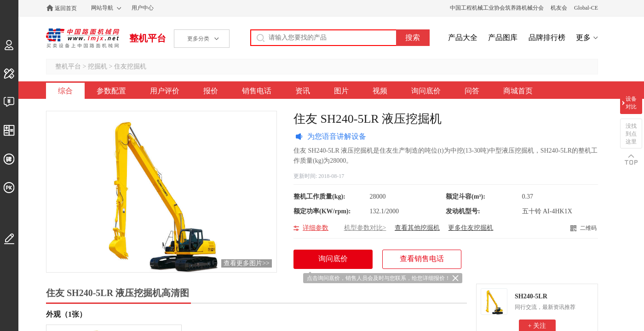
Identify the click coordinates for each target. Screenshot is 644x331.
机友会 (559, 8)
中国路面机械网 (83, 38)
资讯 (303, 91)
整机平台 (148, 38)
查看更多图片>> (247, 263)
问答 (472, 91)
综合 (65, 91)
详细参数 (316, 228)
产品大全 (463, 37)
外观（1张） (66, 314)
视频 (380, 91)
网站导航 (102, 8)
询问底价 (426, 91)
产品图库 (503, 37)
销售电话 (257, 91)
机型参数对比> (365, 228)
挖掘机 (98, 66)
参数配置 (111, 91)
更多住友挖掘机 (471, 228)
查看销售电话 (422, 259)
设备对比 (631, 103)
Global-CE (586, 8)
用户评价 (165, 91)
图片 (341, 91)
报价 (211, 91)
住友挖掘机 (130, 66)
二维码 (588, 228)
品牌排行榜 (547, 37)
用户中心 (143, 8)
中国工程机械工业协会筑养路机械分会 (497, 8)
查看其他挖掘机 (417, 228)
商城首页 (518, 91)
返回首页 (66, 8)
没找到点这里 (631, 134)
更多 (583, 37)
